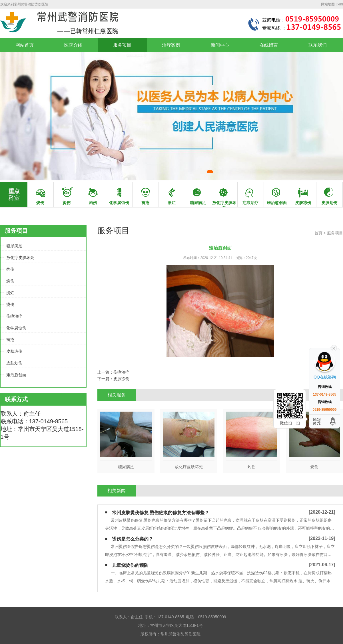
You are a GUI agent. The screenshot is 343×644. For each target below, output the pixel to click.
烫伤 (10, 304)
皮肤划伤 (14, 363)
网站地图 (328, 4)
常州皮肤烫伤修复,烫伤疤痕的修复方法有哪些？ (161, 513)
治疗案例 (171, 45)
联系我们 (318, 45)
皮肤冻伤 (14, 351)
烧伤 (10, 281)
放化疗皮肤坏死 (20, 258)
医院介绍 (73, 45)
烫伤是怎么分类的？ (133, 539)
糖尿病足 (14, 246)
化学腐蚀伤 (16, 328)
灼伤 (10, 269)
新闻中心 (220, 45)
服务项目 (122, 45)
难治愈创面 (16, 375)
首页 (318, 233)
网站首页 (25, 45)
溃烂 (10, 293)
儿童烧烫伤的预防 (130, 565)
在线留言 (269, 45)
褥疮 (10, 340)
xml (340, 4)
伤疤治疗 (14, 316)
